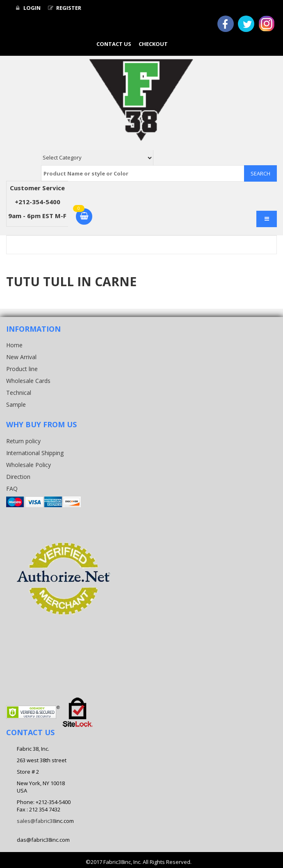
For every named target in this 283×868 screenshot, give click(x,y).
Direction (18, 477)
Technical (19, 393)
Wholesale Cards (28, 381)
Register (65, 8)
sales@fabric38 (36, 821)
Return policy (23, 441)
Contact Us (114, 44)
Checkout (153, 44)
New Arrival (21, 357)
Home (14, 345)
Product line (22, 369)
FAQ (12, 489)
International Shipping (35, 453)
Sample (16, 404)
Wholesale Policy (29, 465)
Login (28, 8)
